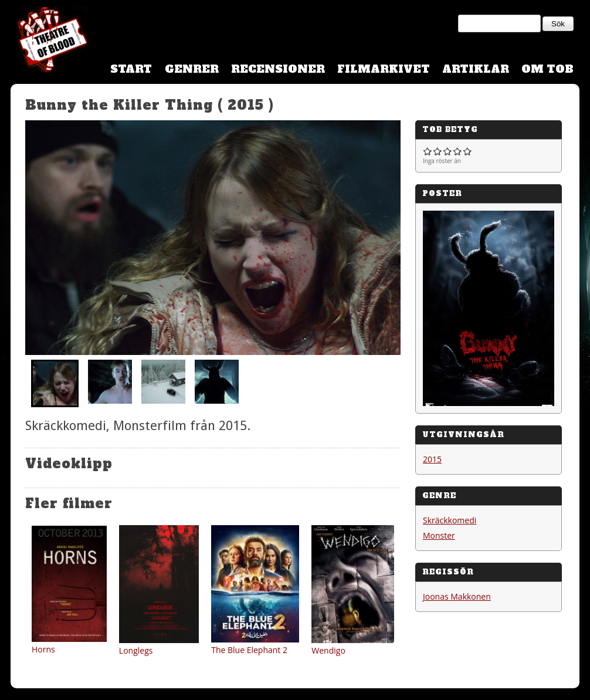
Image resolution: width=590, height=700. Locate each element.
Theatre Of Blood (49, 41)
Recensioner (278, 69)
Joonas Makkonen (457, 596)
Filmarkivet (384, 69)
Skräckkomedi (450, 520)
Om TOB (547, 69)
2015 (432, 459)
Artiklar (476, 69)
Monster (439, 535)
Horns (43, 649)
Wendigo (328, 650)
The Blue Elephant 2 (249, 650)
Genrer (192, 69)
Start (131, 69)
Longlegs (136, 650)
